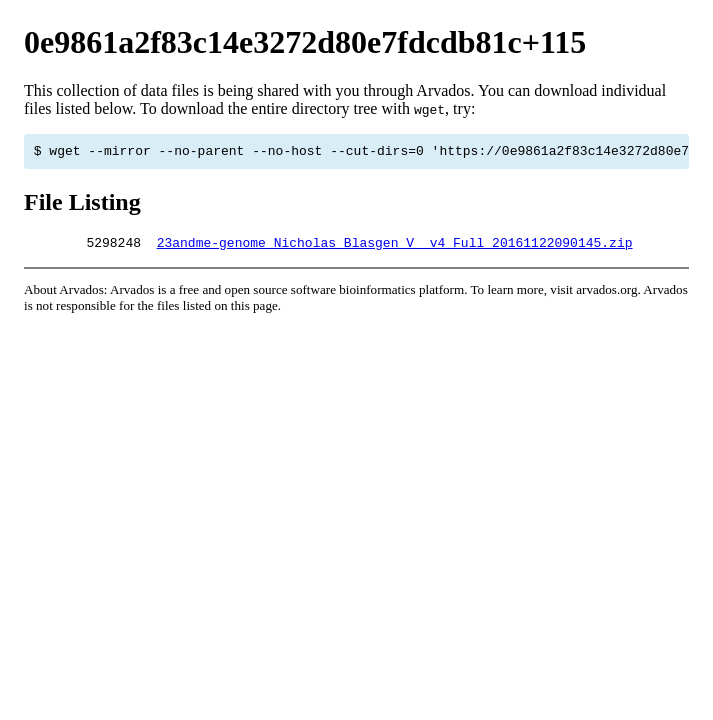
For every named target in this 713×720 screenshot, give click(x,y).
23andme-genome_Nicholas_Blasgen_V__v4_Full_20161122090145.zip (395, 248)
